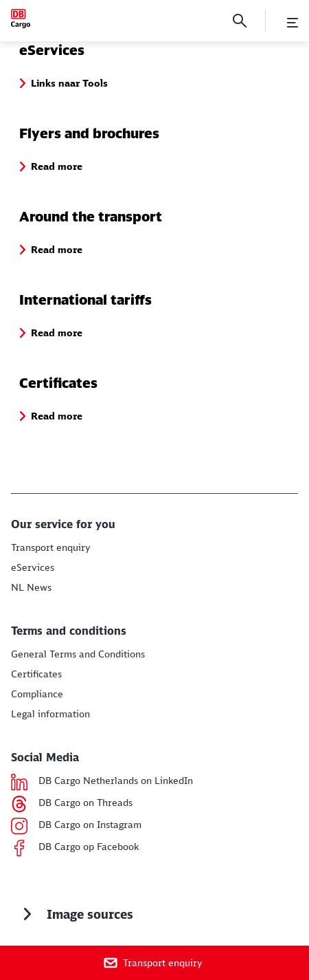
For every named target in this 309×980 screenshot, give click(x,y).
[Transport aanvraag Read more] (51, 547)
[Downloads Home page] (21, 19)
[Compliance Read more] (37, 694)
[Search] (240, 21)
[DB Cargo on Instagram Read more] (90, 826)
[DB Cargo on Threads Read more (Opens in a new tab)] (85, 804)
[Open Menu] (293, 23)
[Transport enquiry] (154, 963)
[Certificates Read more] (36, 674)
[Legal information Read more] (50, 714)
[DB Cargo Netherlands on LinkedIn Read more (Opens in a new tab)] (116, 782)
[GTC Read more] (78, 654)
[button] (69, 83)
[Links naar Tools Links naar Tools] (33, 567)
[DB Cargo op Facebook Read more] (89, 848)
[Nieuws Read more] (31, 587)
